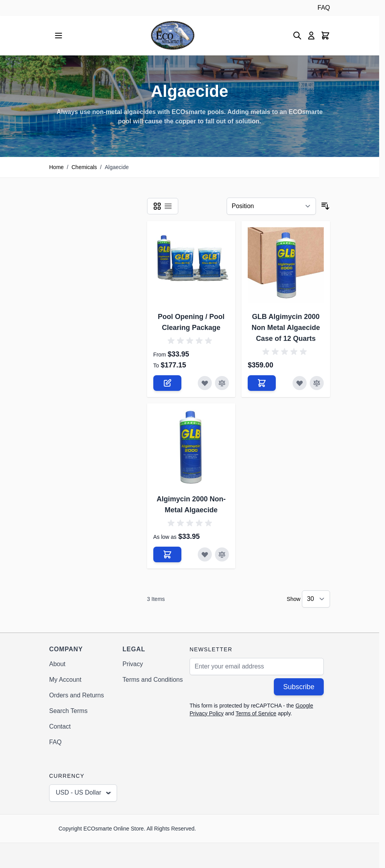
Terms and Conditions (153, 680)
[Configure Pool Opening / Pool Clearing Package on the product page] (167, 383)
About (57, 664)
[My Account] (311, 36)
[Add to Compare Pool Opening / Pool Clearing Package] (222, 383)
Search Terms (68, 711)
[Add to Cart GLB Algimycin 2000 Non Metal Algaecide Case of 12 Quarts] (262, 383)
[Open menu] (59, 36)
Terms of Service (256, 713)
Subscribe (299, 687)
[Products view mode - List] (168, 206)
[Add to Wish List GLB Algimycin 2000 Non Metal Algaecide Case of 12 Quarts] (300, 383)
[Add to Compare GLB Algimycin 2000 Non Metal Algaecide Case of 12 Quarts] (317, 383)
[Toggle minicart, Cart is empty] (325, 36)
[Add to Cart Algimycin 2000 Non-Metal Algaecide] (167, 554)
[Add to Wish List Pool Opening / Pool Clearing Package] (205, 383)
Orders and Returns (77, 695)
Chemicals (84, 167)
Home (56, 167)
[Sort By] (271, 206)
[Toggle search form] (297, 36)
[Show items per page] (316, 599)
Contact (60, 726)
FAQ (324, 8)
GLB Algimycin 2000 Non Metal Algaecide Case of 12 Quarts (286, 328)
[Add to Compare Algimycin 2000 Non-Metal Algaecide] (222, 554)
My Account (65, 680)
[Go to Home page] (173, 35)
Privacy (133, 664)
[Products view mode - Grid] (157, 206)
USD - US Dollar (84, 793)
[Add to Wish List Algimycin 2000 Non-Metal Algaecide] (205, 554)
